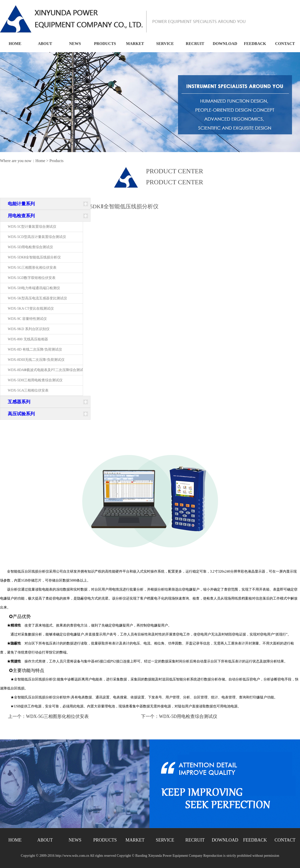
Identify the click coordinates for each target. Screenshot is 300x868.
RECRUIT (195, 44)
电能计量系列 (21, 204)
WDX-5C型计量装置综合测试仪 (32, 227)
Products (56, 161)
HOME (15, 44)
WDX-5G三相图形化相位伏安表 (32, 268)
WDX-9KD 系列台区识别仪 (29, 329)
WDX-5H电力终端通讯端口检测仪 (34, 288)
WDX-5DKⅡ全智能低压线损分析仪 (34, 257)
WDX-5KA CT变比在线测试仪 (31, 309)
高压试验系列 (21, 414)
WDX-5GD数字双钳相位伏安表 (32, 278)
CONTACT (285, 44)
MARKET (135, 44)
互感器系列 (19, 402)
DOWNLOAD (225, 44)
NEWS (75, 44)
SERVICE (165, 44)
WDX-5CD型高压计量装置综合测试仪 (37, 237)
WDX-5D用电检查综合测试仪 (30, 247)
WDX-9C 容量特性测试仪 (27, 319)
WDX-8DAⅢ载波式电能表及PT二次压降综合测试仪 (47, 370)
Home (40, 161)
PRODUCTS (105, 44)
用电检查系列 (21, 216)
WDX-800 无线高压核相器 (28, 339)
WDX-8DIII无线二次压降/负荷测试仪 (36, 360)
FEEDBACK (255, 44)
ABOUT (45, 44)
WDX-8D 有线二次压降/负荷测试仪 (35, 349)
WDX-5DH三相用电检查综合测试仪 (35, 380)
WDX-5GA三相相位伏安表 (28, 390)
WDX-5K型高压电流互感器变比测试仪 (37, 298)
